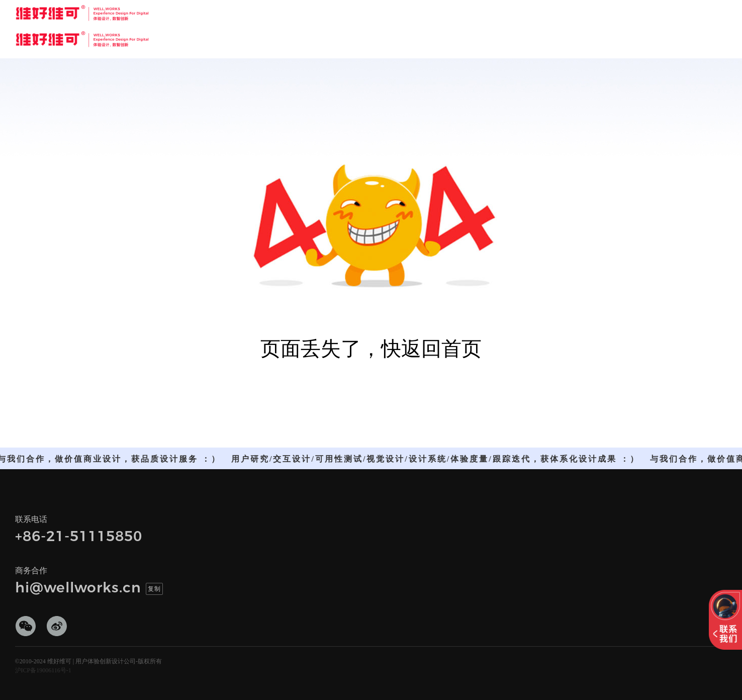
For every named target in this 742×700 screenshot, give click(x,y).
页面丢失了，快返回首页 (371, 349)
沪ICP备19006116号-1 (43, 670)
